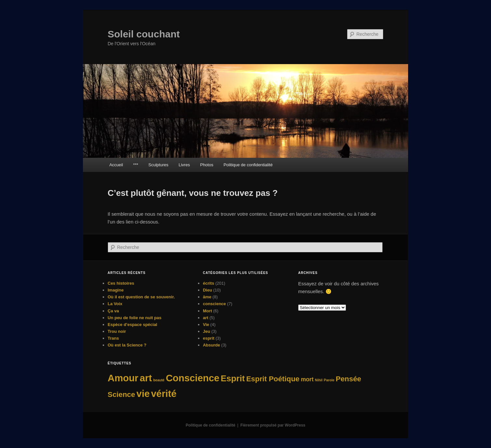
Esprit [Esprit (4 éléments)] (233, 378)
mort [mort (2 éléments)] (307, 379)
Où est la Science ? (127, 345)
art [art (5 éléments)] (146, 378)
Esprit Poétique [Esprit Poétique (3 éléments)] (273, 379)
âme (207, 297)
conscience (214, 304)
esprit (209, 338)
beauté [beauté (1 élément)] (159, 380)
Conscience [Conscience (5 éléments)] (193, 378)
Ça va (113, 311)
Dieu (207, 290)
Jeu (206, 331)
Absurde (212, 345)
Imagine (116, 290)
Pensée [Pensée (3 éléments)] (349, 379)
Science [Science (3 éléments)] (121, 394)
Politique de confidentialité (248, 165)
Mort (207, 311)
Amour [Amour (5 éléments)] (123, 378)
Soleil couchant (144, 34)
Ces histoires (121, 283)
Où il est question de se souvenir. (141, 297)
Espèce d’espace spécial (132, 325)
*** (136, 165)
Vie (206, 325)
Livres (184, 165)
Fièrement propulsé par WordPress (273, 425)
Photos (206, 165)
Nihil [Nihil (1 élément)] (319, 380)
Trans (113, 338)
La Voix (115, 304)
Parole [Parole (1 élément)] (329, 380)
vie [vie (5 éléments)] (143, 394)
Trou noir (117, 331)
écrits (209, 283)
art (206, 318)
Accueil (116, 165)
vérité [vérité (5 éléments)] (164, 394)
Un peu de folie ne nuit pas (134, 318)
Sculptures (158, 165)
